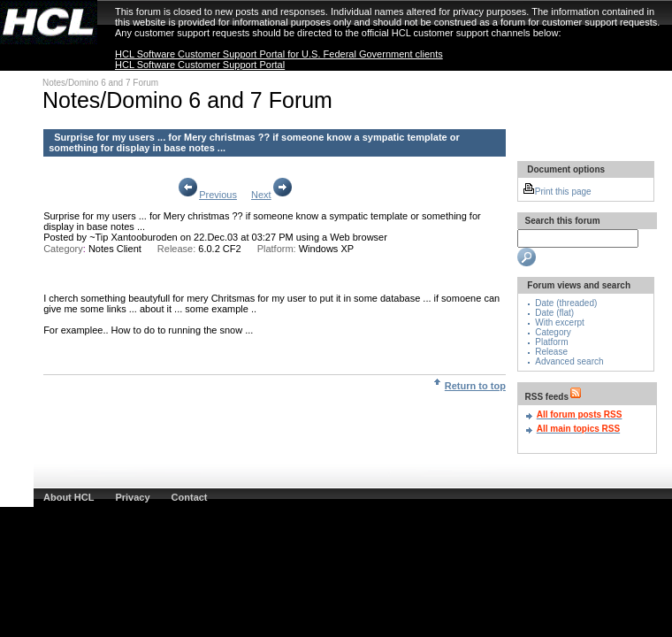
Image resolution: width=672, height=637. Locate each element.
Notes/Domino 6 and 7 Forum (100, 83)
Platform (551, 342)
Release (551, 352)
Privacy (132, 497)
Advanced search (569, 361)
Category (553, 332)
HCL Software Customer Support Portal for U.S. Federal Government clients (279, 54)
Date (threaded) (566, 303)
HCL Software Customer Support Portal (200, 65)
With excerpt (560, 322)
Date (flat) (554, 313)
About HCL (69, 497)
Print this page (557, 192)
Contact (190, 497)
